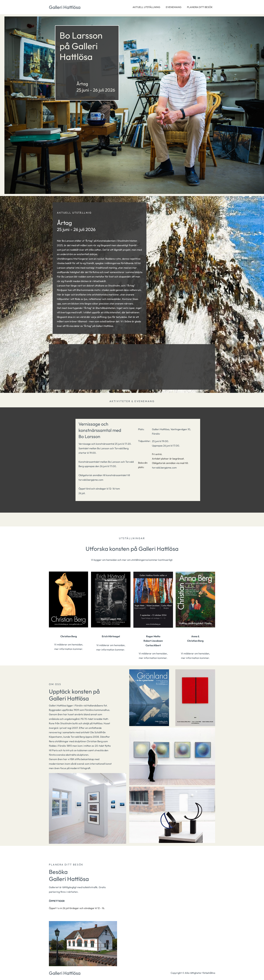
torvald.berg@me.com (164, 468)
